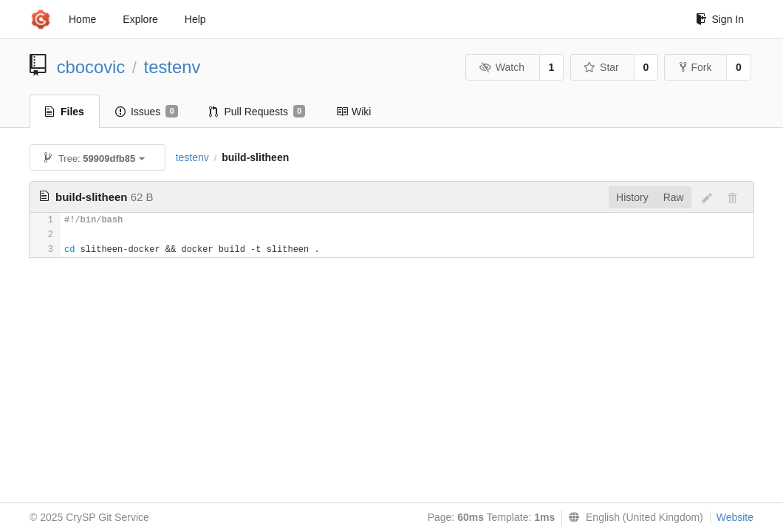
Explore (140, 19)
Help (195, 19)
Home (82, 19)
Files (65, 112)
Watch (502, 67)
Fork (695, 67)
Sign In (720, 19)
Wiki (353, 112)
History (632, 197)
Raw (674, 197)
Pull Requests (257, 112)
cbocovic (91, 67)
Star (601, 67)
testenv (172, 67)
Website (735, 517)
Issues (147, 112)
